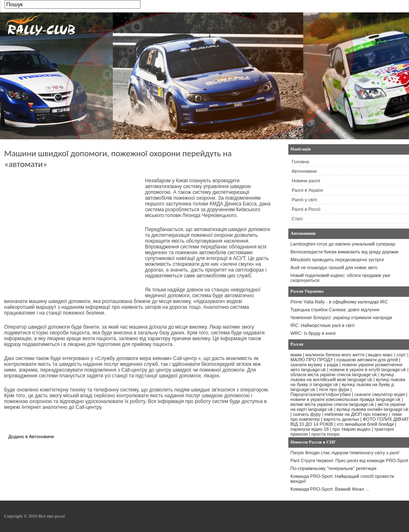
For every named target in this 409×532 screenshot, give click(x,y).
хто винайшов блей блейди (365, 424)
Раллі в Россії (306, 209)
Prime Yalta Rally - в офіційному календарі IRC (339, 302)
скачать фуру (307, 414)
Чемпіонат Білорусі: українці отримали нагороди (341, 317)
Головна (300, 162)
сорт (401, 355)
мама (296, 355)
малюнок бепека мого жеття (335, 355)
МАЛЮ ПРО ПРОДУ (312, 360)
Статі (297, 219)
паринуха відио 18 (310, 429)
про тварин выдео (352, 429)
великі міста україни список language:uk (332, 404)
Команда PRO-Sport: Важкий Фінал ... (330, 489)
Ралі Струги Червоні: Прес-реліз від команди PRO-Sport (349, 460)
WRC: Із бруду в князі (313, 333)
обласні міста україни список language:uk (334, 375)
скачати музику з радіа (314, 365)
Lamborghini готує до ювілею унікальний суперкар (343, 244)
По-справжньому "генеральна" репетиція (333, 468)
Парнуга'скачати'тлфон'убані (321, 394)
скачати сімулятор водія (380, 394)
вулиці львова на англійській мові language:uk (342, 377)
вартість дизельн (341, 419)
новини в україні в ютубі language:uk (368, 370)
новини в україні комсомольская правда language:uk (346, 399)
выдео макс (380, 355)
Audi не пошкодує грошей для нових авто (334, 267)
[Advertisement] (74, 236)
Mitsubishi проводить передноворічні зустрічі (337, 260)
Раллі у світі (304, 200)
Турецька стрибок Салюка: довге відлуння (335, 310)
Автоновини (41, 437)
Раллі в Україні (307, 190)
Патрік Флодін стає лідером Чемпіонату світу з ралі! (345, 453)
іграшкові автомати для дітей (367, 360)
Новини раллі (306, 181)
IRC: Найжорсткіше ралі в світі (322, 325)
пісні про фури (334, 389)
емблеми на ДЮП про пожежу (356, 414)
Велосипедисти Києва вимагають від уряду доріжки (344, 252)
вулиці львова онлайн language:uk (373, 409)
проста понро (326, 434)
